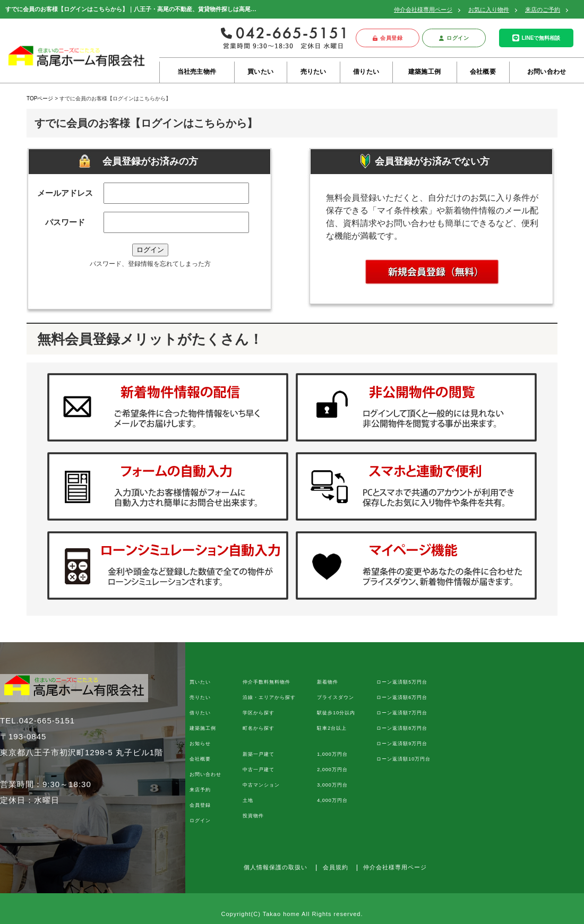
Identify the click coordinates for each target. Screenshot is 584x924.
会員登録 (388, 38)
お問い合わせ (547, 72)
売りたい (314, 72)
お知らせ (200, 744)
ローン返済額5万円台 (402, 682)
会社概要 (483, 72)
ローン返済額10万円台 (403, 759)
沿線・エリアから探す (269, 697)
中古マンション (261, 785)
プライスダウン (336, 697)
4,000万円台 (332, 800)
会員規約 (336, 867)
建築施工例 (424, 72)
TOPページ (40, 98)
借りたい (366, 72)
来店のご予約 (543, 10)
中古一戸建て (259, 770)
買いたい (260, 72)
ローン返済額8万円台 (402, 728)
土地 (248, 800)
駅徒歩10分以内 (336, 713)
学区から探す (259, 713)
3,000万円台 (332, 785)
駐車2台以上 (332, 728)
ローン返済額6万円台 (402, 697)
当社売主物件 (197, 72)
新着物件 (328, 682)
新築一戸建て (259, 754)
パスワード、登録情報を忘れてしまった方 (150, 264)
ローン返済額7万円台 (402, 713)
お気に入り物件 (489, 10)
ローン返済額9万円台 (402, 744)
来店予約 (200, 790)
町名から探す (259, 728)
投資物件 (253, 816)
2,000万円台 (332, 770)
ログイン (454, 38)
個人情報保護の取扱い (276, 867)
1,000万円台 (332, 754)
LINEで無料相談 (536, 38)
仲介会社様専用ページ (423, 10)
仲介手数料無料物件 (267, 682)
